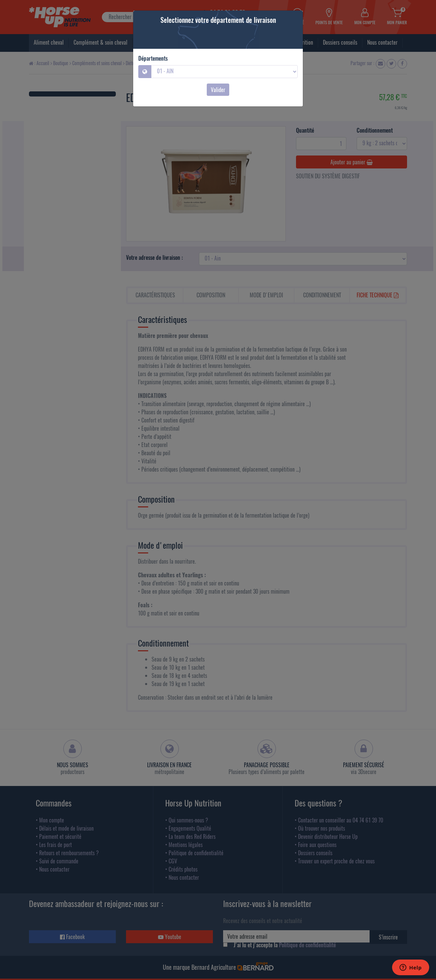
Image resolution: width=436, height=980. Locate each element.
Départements (153, 58)
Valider (218, 90)
